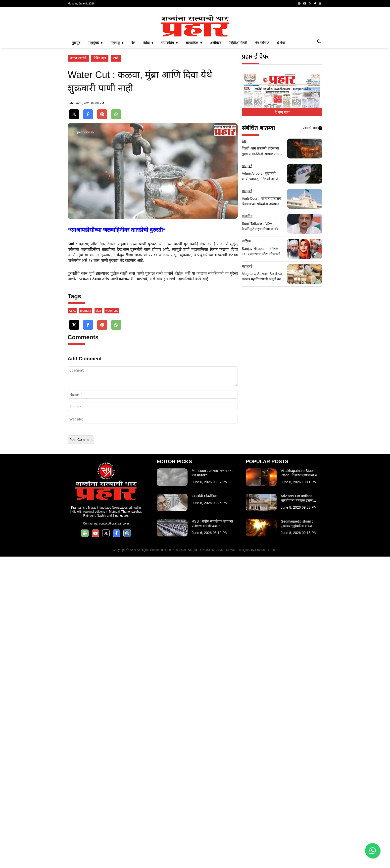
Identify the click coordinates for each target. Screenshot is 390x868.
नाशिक (246, 311)
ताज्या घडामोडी (78, 128)
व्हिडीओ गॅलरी (238, 112)
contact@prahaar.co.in (114, 835)
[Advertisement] (195, 46)
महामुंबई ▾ (95, 112)
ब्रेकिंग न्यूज (100, 128)
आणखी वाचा (313, 198)
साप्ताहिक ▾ (194, 112)
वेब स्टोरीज (262, 112)
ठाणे (116, 128)
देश (133, 112)
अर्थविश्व (216, 112)
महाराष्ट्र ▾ (117, 112)
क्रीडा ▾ (148, 112)
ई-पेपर (281, 112)
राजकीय (247, 286)
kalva (72, 622)
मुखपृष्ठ (76, 112)
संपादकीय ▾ (169, 112)
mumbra (86, 622)
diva (98, 622)
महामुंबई (247, 235)
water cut (112, 622)
